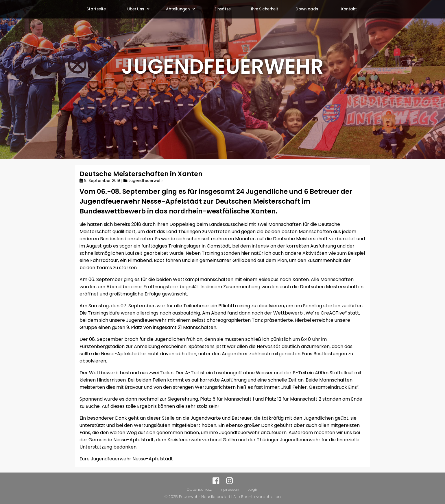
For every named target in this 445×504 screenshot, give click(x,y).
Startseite (96, 9)
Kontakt (349, 9)
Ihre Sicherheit (265, 9)
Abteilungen (180, 9)
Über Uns (138, 9)
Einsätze (223, 9)
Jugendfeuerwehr (146, 181)
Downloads (307, 9)
